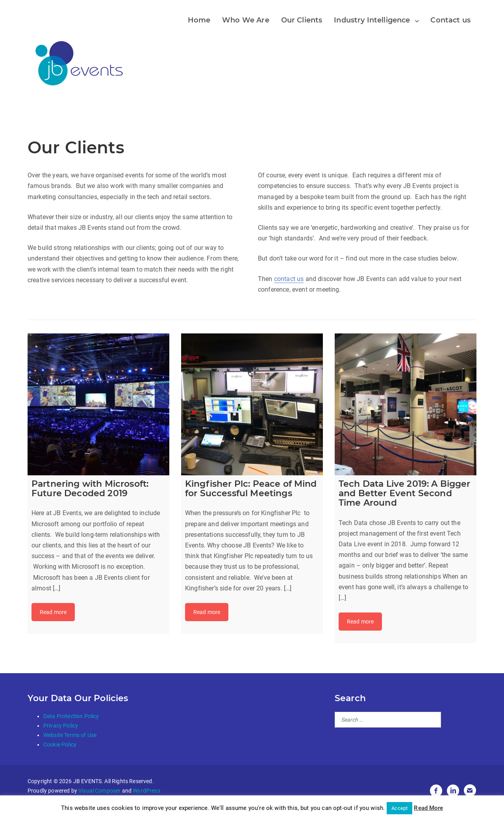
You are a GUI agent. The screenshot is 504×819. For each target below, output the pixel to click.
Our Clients (302, 20)
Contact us (450, 20)
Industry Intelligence (372, 20)
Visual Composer (99, 791)
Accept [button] (399, 808)
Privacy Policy (61, 726)
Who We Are (246, 20)
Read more (53, 612)
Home (199, 20)
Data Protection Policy (71, 716)
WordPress (146, 791)
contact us (289, 279)
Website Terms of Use (70, 735)
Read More (428, 808)
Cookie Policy (60, 745)
